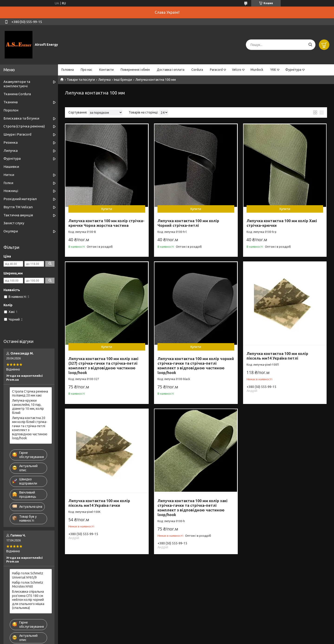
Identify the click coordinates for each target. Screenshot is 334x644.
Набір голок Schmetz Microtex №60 (28, 585)
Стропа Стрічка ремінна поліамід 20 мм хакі (30, 394)
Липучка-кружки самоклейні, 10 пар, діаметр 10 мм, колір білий (28, 407)
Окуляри (11, 231)
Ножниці (11, 191)
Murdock (257, 70)
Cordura (197, 70)
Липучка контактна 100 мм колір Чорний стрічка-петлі (188, 223)
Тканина (11, 102)
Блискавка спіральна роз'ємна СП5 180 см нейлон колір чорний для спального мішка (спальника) (28, 600)
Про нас (87, 70)
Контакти (106, 70)
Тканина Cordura (17, 94)
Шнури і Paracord (17, 134)
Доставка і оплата (171, 70)
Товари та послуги (81, 80)
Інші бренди (123, 80)
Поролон (11, 110)
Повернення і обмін (135, 70)
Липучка (104, 80)
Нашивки (11, 167)
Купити (107, 209)
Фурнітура (293, 70)
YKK (273, 70)
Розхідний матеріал (20, 199)
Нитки (9, 175)
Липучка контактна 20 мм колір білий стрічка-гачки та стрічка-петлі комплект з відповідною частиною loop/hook (30, 428)
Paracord (216, 70)
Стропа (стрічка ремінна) (24, 126)
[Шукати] (310, 45)
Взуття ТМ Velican (18, 207)
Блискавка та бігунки (21, 118)
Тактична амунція (18, 215)
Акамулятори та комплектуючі (17, 84)
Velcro (237, 70)
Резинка (11, 142)
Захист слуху (14, 223)
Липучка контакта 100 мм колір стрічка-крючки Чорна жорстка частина (106, 223)
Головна (68, 70)
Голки (8, 183)
